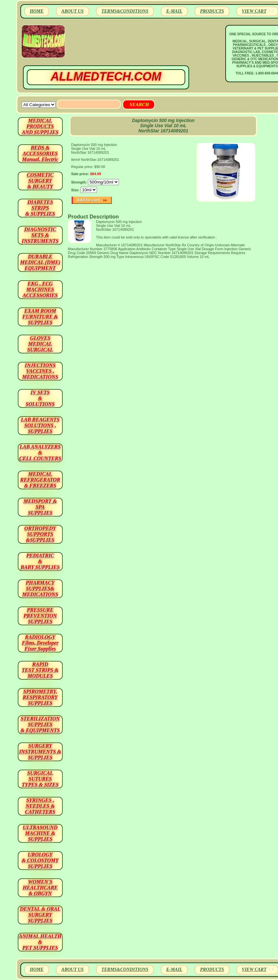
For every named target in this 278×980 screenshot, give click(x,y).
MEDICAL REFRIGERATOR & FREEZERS (40, 480)
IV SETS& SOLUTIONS (40, 398)
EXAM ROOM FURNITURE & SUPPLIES (40, 317)
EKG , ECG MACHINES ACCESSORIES (40, 290)
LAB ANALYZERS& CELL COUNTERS (40, 453)
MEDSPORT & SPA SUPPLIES (40, 507)
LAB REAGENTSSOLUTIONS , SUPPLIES (40, 425)
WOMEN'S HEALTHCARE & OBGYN (40, 888)
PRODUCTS (212, 11)
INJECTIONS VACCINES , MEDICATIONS (40, 371)
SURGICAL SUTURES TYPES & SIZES (40, 779)
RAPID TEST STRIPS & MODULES (40, 670)
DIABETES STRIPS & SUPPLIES (40, 208)
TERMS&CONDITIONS (125, 11)
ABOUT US (73, 11)
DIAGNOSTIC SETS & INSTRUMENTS (40, 235)
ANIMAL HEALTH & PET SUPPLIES (40, 942)
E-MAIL (174, 11)
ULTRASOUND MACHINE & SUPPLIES (40, 833)
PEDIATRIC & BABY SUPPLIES (40, 561)
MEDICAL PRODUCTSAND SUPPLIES (40, 126)
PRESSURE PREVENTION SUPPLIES (40, 616)
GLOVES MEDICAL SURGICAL (40, 344)
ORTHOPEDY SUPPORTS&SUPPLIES (40, 534)
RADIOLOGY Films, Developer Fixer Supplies (40, 643)
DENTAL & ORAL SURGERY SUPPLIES (40, 915)
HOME (37, 11)
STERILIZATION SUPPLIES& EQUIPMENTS (40, 724)
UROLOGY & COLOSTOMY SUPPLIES (40, 860)
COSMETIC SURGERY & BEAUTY (40, 181)
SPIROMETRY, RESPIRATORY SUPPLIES (40, 697)
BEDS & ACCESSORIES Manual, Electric (40, 154)
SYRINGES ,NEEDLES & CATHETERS (40, 806)
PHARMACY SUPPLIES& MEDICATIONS (40, 589)
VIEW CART (254, 11)
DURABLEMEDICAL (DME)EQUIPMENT (40, 262)
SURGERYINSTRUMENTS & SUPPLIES (40, 752)
